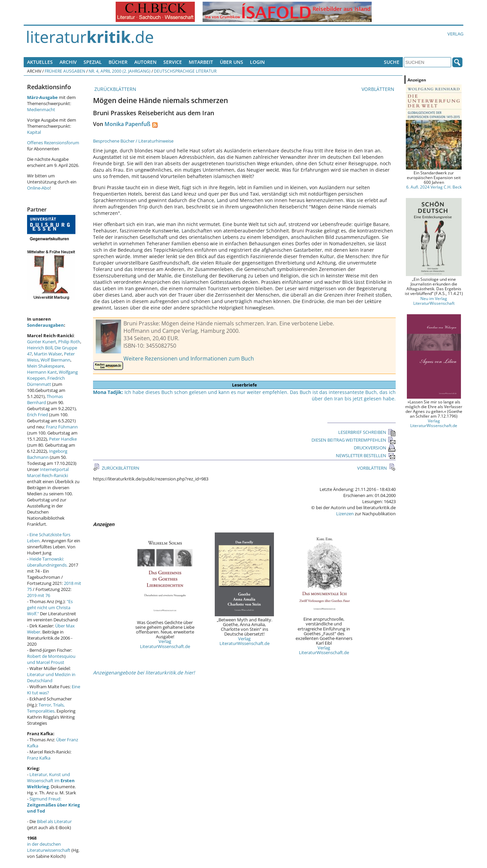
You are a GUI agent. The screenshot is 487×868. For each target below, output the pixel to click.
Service (173, 62)
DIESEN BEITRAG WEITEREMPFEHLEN (354, 440)
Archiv (68, 62)
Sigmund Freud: (53, 805)
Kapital (34, 132)
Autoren (145, 62)
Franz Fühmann (62, 427)
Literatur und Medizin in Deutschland (51, 677)
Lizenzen (345, 514)
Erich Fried (38, 415)
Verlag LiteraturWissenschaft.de (165, 644)
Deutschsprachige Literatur (185, 71)
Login (257, 62)
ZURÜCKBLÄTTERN (115, 89)
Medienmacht (41, 109)
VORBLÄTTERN (379, 89)
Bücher (118, 62)
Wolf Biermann (55, 360)
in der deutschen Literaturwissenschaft (49, 847)
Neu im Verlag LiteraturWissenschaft (434, 301)
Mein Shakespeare (45, 366)
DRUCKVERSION (375, 448)
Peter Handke (63, 439)
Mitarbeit (201, 62)
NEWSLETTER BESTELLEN (366, 455)
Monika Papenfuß (127, 124)
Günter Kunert (42, 342)
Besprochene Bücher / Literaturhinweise (133, 141)
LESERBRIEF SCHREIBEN (367, 432)
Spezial (93, 62)
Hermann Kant (42, 372)
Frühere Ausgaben (65, 71)
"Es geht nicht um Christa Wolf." (50, 607)
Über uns (231, 62)
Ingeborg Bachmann (47, 454)
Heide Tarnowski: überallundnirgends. (47, 562)
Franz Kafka (39, 758)
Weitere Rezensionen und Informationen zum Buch (189, 358)
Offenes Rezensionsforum (53, 143)
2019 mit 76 (39, 595)
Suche (392, 62)
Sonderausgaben (45, 325)
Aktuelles (40, 62)
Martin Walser (48, 354)
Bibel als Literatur (54, 821)
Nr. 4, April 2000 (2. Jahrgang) (120, 71)
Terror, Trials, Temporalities (46, 708)
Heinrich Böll (40, 348)
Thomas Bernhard (45, 399)
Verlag (455, 34)
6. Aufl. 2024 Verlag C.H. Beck (434, 187)
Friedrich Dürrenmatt (46, 381)
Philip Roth (69, 342)
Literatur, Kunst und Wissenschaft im (51, 780)
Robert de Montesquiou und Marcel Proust (51, 659)
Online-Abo (38, 188)
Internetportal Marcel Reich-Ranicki (48, 472)
